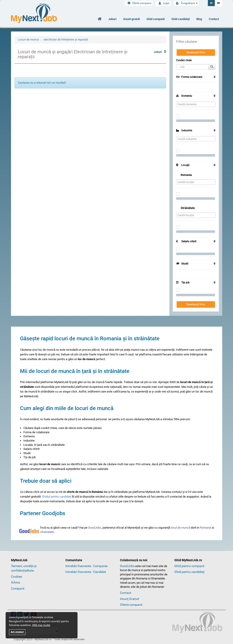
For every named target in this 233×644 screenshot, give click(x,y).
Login (163, 3)
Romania (206, 528)
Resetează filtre (196, 52)
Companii (18, 588)
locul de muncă (180, 528)
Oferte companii (139, 3)
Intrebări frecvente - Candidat (86, 572)
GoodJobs (95, 528)
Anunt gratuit (131, 19)
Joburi (112, 19)
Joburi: (160, 52)
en (219, 3)
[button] (192, 67)
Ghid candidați (181, 19)
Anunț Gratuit (130, 599)
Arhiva (16, 582)
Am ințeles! (17, 632)
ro (211, 3)
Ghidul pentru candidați (57, 497)
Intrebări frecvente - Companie (86, 566)
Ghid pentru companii (189, 566)
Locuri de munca (28, 39)
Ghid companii (156, 19)
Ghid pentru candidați (189, 572)
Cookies (17, 577)
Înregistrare (186, 3)
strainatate (47, 532)
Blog (199, 19)
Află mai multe (41, 625)
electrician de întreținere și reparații (66, 39)
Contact (214, 19)
